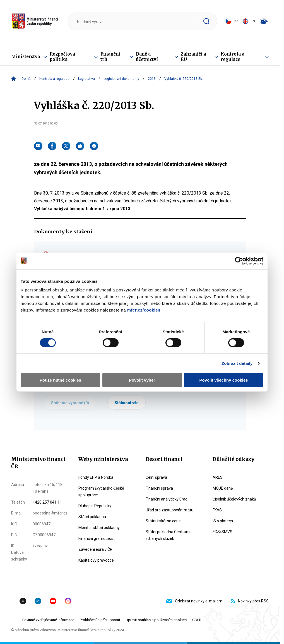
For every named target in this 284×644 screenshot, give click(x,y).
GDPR (197, 620)
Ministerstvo (26, 57)
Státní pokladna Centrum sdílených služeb (168, 535)
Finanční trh (110, 57)
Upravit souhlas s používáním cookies (156, 620)
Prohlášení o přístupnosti (100, 620)
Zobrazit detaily (237, 363)
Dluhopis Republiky (95, 506)
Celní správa (156, 477)
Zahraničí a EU (193, 57)
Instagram (68, 601)
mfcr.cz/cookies (144, 310)
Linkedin (38, 601)
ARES (218, 477)
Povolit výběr (142, 380)
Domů (26, 79)
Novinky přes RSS (250, 601)
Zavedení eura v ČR (95, 549)
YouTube (53, 601)
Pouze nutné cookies (60, 380)
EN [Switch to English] (249, 21)
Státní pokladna (92, 517)
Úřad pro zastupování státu (169, 510)
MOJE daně (223, 488)
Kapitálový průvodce (96, 560)
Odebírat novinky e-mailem (194, 601)
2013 (152, 79)
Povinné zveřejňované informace (48, 620)
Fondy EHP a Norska (96, 477)
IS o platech (223, 521)
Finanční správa (159, 488)
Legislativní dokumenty (121, 79)
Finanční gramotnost (97, 538)
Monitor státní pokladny (99, 528)
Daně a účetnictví (147, 57)
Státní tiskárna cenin (164, 521)
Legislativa (86, 79)
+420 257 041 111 (48, 502)
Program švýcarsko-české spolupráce (101, 492)
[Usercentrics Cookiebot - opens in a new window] (239, 261)
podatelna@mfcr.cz (50, 513)
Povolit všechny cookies (223, 380)
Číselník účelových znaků (234, 499)
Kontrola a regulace (233, 57)
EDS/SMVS (222, 532)
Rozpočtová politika (62, 57)
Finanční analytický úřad (167, 499)
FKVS (217, 510)
